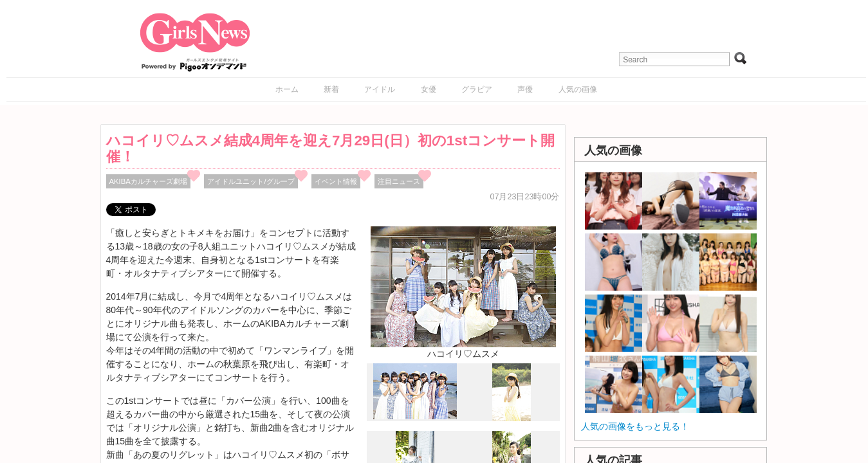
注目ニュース (399, 181)
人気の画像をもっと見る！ (635, 426)
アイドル (380, 89)
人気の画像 (578, 89)
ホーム (287, 89)
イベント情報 (336, 181)
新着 (331, 89)
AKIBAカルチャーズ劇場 (148, 181)
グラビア (477, 89)
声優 (525, 89)
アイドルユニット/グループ (251, 181)
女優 (429, 89)
